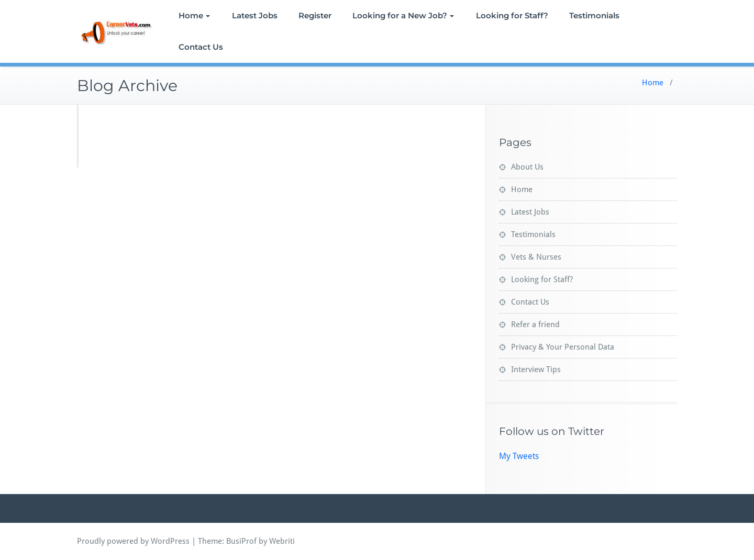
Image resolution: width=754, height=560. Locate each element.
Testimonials (594, 15)
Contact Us (201, 47)
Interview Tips (536, 369)
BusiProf (241, 541)
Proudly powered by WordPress (133, 541)
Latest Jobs (255, 15)
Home (194, 15)
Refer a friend (535, 324)
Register (315, 15)
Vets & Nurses (536, 257)
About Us (527, 167)
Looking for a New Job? (403, 15)
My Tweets (519, 456)
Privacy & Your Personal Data (563, 347)
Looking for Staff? (512, 15)
